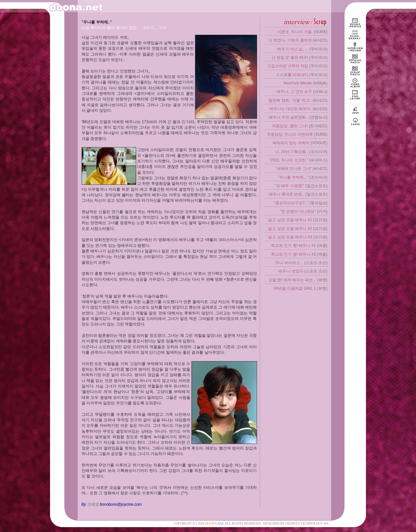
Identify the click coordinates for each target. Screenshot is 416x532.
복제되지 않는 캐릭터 (291, 143)
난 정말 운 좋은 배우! (290, 57)
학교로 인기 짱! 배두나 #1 (293, 246)
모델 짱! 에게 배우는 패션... (292, 280)
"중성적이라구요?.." (291, 203)
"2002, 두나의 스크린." (289, 160)
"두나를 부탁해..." (293, 177)
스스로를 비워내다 (292, 75)
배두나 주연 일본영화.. (288, 117)
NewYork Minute (298, 83)
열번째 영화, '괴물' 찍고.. (290, 100)
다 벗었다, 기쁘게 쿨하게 (290, 40)
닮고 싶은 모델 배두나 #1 (290, 220)
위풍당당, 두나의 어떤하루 (290, 134)
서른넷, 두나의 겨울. (295, 32)
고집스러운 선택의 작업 (288, 66)
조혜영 (93, 504)
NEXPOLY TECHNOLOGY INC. (308, 523)
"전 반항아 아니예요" (298, 211)
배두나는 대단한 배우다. (291, 109)
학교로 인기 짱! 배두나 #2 (293, 254)
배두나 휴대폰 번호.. (286, 194)
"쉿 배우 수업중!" (290, 186)
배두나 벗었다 (291, 271)
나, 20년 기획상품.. (292, 152)
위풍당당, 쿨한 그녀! (290, 126)
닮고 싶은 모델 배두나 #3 (290, 237)
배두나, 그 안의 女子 (294, 92)
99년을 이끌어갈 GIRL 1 (295, 288)
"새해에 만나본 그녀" (294, 169)
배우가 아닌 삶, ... (293, 49)
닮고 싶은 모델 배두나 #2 (290, 229)
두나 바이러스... (289, 263)
